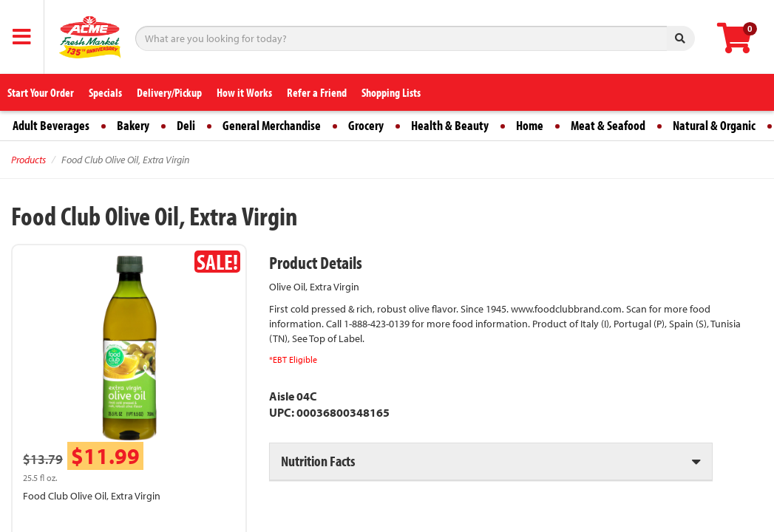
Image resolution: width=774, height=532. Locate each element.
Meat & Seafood (608, 125)
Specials (105, 92)
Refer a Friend (317, 92)
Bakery (133, 125)
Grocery (366, 125)
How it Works (244, 92)
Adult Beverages (51, 125)
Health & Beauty (450, 125)
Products (28, 160)
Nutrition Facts (318, 461)
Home (530, 125)
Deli (186, 125)
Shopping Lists (391, 92)
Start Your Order (41, 92)
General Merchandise (272, 125)
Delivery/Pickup (169, 92)
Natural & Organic (714, 125)
